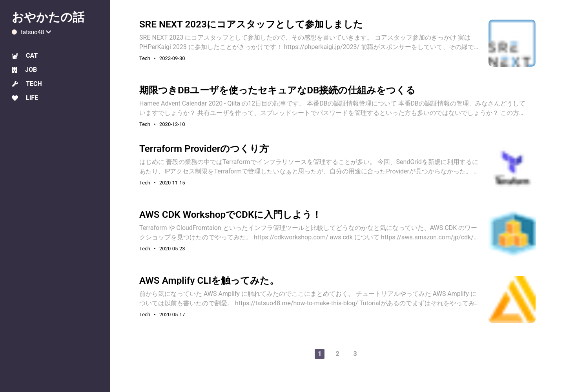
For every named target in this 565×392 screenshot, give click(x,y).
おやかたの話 (48, 17)
